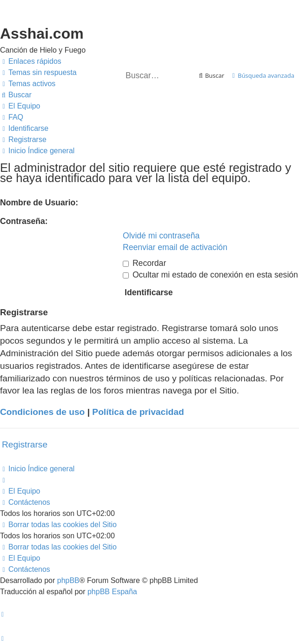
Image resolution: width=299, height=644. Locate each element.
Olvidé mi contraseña (161, 236)
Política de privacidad (138, 412)
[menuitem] (38, 73)
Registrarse (25, 444)
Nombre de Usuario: (39, 203)
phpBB (68, 580)
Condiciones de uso (42, 412)
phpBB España (112, 592)
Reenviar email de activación (175, 247)
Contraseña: (24, 221)
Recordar (144, 263)
